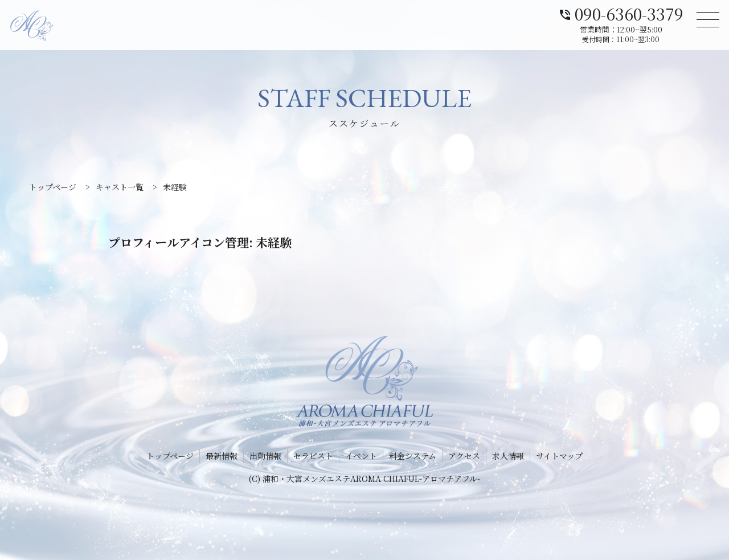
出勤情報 (265, 456)
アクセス (464, 456)
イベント (361, 456)
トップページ (170, 456)
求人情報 (508, 456)
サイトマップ (559, 456)
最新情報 (222, 456)
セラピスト (313, 456)
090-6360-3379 (621, 13)
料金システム (413, 456)
